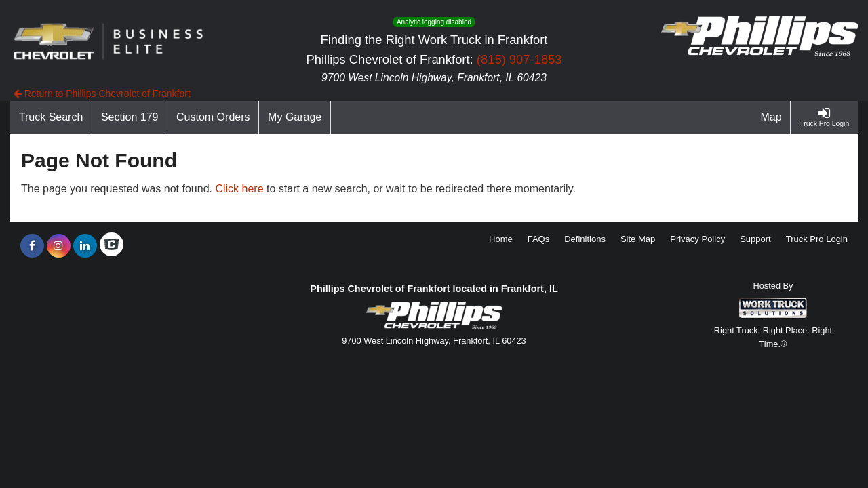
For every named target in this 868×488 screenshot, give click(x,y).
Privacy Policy (697, 239)
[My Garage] (295, 117)
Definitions (585, 239)
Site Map (638, 239)
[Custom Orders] (213, 117)
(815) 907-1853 (519, 59)
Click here (239, 189)
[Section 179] (130, 117)
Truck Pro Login (817, 239)
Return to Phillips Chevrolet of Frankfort (102, 94)
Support (755, 239)
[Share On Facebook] (32, 246)
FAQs (539, 239)
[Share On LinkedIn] (85, 246)
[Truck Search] (51, 117)
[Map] (772, 117)
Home (501, 239)
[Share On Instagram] (59, 246)
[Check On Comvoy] (112, 246)
